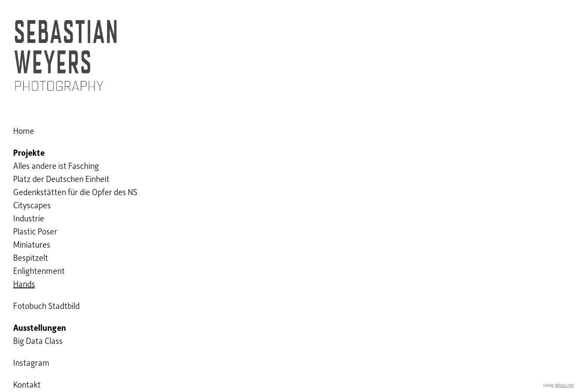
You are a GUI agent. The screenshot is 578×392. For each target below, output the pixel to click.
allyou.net (564, 385)
